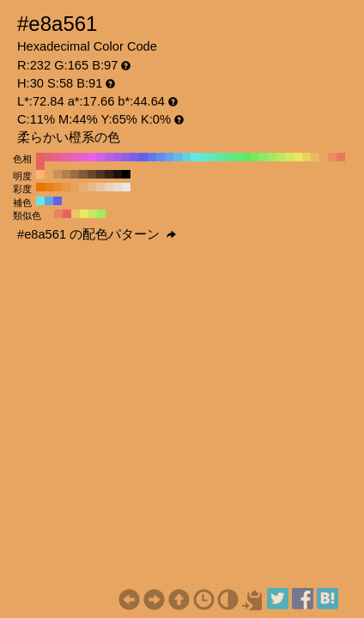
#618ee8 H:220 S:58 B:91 (161, 157)
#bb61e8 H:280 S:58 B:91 (109, 157)
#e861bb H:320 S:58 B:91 (75, 157)
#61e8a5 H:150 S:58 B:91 (221, 157)
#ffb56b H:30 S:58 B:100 (40, 174)
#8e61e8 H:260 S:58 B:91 (126, 157)
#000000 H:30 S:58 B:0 (126, 174)
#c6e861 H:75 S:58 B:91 (93, 214)
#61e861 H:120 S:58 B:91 (246, 157)
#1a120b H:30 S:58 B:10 (118, 174)
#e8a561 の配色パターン (97, 234)
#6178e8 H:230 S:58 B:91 (152, 157)
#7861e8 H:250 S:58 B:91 (135, 157)
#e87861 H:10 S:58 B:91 (341, 157)
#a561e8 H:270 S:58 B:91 (118, 157)
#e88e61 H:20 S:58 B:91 (332, 157)
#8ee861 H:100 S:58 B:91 (264, 157)
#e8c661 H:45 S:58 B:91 (76, 214)
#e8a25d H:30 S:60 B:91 (75, 187)
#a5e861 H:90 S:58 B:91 (272, 157)
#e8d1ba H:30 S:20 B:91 (109, 187)
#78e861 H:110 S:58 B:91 (255, 157)
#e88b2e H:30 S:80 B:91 (58, 187)
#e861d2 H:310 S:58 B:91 (83, 157)
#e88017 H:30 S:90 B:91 (49, 187)
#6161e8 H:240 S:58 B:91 (143, 157)
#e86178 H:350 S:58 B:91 (49, 157)
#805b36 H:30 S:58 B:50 (83, 174)
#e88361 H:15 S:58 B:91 (58, 214)
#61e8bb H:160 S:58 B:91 (212, 157)
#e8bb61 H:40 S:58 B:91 (315, 157)
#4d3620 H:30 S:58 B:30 (100, 174)
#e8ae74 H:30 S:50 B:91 (83, 187)
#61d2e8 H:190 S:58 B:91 (186, 157)
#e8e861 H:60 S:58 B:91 (298, 157)
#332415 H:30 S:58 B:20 (109, 174)
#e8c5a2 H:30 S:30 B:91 (100, 187)
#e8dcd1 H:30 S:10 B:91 (118, 187)
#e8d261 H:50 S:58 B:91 (306, 157)
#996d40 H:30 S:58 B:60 (75, 174)
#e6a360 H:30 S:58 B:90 (49, 174)
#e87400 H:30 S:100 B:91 (40, 187)
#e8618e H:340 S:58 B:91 (58, 157)
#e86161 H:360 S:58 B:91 (40, 157)
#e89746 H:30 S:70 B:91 (66, 187)
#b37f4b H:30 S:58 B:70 (66, 174)
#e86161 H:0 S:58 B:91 (40, 166)
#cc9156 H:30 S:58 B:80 (58, 174)
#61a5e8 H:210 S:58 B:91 (169, 157)
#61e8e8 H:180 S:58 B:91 (195, 157)
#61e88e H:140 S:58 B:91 (229, 157)
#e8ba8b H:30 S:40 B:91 (92, 187)
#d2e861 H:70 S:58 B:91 (289, 157)
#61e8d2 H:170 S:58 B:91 (203, 157)
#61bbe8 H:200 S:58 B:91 (178, 157)
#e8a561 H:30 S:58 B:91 (324, 157)
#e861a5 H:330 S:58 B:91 (66, 157)
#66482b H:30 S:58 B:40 (92, 174)
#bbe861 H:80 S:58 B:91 (281, 157)
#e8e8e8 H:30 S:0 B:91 (126, 187)
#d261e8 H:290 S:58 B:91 (100, 157)
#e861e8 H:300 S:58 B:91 (92, 157)
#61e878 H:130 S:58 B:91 (238, 157)
